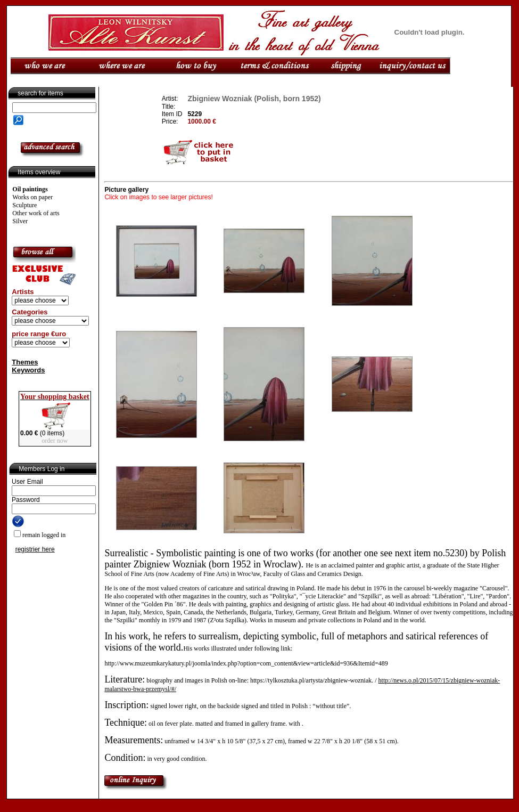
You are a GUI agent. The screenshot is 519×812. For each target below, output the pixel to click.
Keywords (28, 370)
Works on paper (32, 197)
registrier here (35, 549)
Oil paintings (30, 189)
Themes (25, 362)
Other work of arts (36, 213)
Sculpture (24, 205)
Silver (20, 221)
